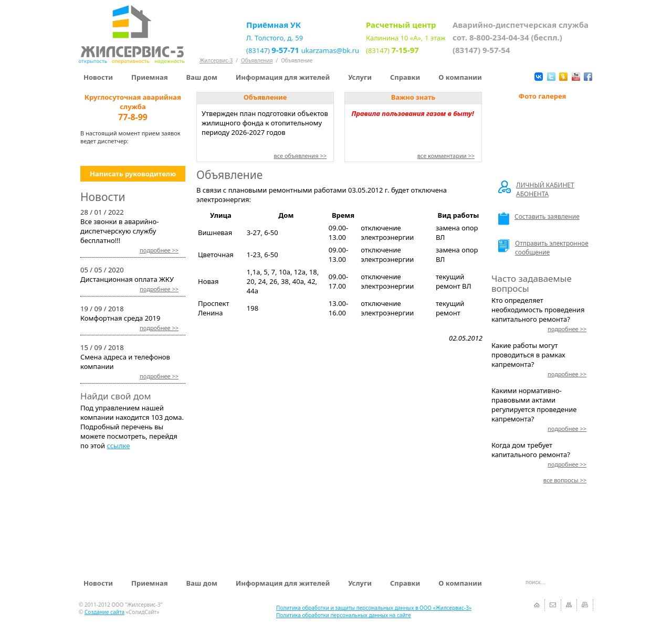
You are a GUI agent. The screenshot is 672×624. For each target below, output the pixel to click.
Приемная (150, 77)
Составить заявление (539, 219)
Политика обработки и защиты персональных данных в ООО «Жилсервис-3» (374, 608)
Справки (405, 77)
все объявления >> (300, 156)
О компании (460, 77)
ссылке (118, 446)
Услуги (360, 77)
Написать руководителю (133, 174)
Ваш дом (202, 77)
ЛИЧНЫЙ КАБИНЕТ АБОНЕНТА (536, 189)
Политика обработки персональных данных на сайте (344, 615)
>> (159, 250)
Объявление (297, 60)
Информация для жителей (283, 77)
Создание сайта (104, 612)
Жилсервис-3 (216, 60)
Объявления (257, 60)
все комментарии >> (446, 156)
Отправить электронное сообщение (543, 248)
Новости (98, 77)
